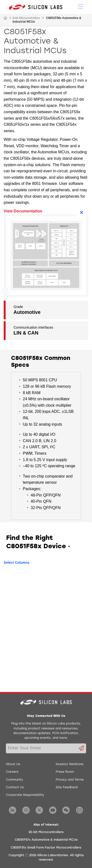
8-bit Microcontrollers (26, 18)
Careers (12, 772)
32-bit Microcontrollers (46, 832)
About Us (13, 764)
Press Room (65, 772)
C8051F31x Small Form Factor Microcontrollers (46, 848)
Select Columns (17, 563)
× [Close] (81, 212)
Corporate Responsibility (25, 795)
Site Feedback (67, 788)
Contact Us (15, 788)
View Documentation (23, 211)
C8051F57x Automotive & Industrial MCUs (46, 840)
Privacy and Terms (70, 780)
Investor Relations (70, 764)
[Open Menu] (80, 6)
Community (14, 780)
